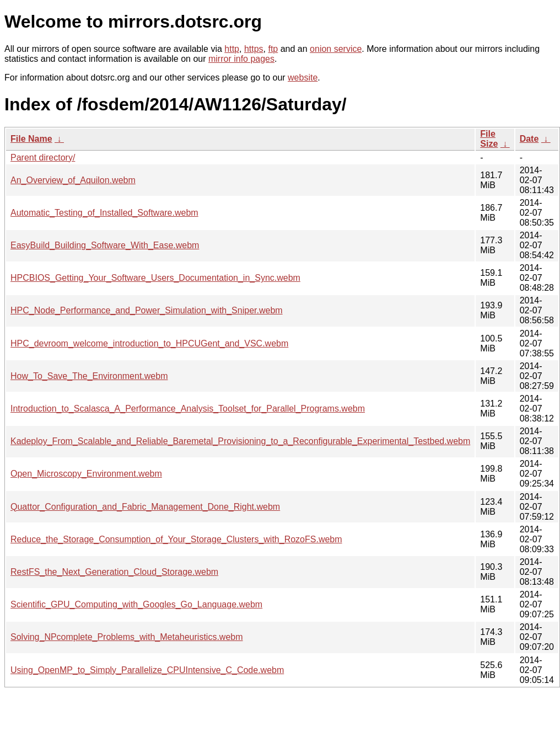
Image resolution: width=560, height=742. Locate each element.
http (232, 49)
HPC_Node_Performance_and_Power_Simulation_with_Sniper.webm (147, 310)
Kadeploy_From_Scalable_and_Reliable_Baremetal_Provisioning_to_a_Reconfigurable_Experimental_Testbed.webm (240, 441)
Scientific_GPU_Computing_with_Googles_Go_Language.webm (136, 604)
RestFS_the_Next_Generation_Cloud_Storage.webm (114, 572)
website (303, 78)
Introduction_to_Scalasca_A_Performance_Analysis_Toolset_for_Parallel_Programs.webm (188, 409)
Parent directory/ (43, 158)
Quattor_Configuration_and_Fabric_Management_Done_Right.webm (145, 507)
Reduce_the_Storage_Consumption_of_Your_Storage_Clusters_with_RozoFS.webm (176, 539)
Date (529, 139)
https (254, 49)
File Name (31, 139)
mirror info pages (241, 59)
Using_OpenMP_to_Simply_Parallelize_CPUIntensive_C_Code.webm (147, 670)
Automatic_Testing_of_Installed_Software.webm (104, 213)
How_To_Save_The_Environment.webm (89, 376)
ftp (273, 49)
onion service (336, 49)
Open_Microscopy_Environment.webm (86, 474)
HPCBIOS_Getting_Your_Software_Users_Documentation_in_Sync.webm (155, 278)
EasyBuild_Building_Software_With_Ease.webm (105, 245)
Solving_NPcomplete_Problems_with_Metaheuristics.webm (127, 637)
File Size (489, 139)
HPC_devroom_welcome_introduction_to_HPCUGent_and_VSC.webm (149, 343)
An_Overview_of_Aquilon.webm (73, 180)
